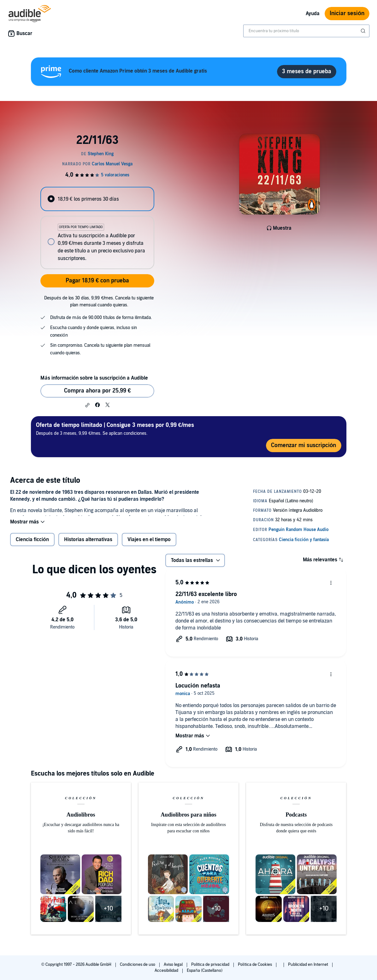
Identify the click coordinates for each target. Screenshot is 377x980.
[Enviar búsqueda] (364, 31)
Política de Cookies (255, 965)
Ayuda (313, 14)
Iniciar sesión (347, 13)
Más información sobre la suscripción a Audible (94, 378)
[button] (87, 405)
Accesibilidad (167, 971)
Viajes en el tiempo (149, 545)
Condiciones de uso (138, 965)
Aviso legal (174, 965)
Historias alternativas (88, 545)
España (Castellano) (204, 971)
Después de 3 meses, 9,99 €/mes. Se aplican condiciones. (115, 429)
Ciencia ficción (32, 545)
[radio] (97, 199)
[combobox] (306, 31)
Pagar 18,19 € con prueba (97, 281)
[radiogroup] (97, 228)
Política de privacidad (211, 965)
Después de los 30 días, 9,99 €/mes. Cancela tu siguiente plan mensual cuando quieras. (99, 301)
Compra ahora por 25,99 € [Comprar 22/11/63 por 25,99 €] (97, 391)
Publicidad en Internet (309, 965)
